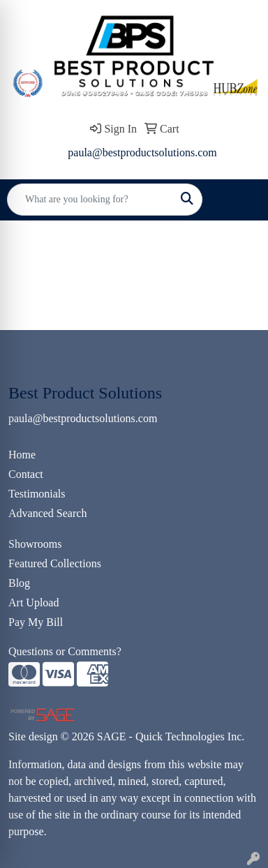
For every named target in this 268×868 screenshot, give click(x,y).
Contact (26, 474)
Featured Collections (55, 563)
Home (22, 455)
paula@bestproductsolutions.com (142, 152)
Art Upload (33, 603)
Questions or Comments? (65, 651)
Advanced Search (47, 513)
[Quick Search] (90, 200)
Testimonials (37, 494)
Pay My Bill (36, 622)
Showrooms (35, 544)
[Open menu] (240, 200)
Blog (19, 583)
